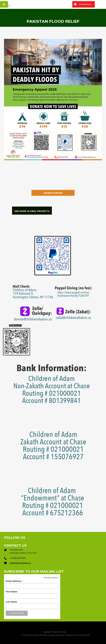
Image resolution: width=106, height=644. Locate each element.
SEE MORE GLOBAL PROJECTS (32, 211)
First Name (12, 592)
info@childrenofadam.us (20, 563)
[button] (4, 4)
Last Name (11, 602)
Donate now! (53, 193)
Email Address (15, 581)
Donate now (85, 4)
